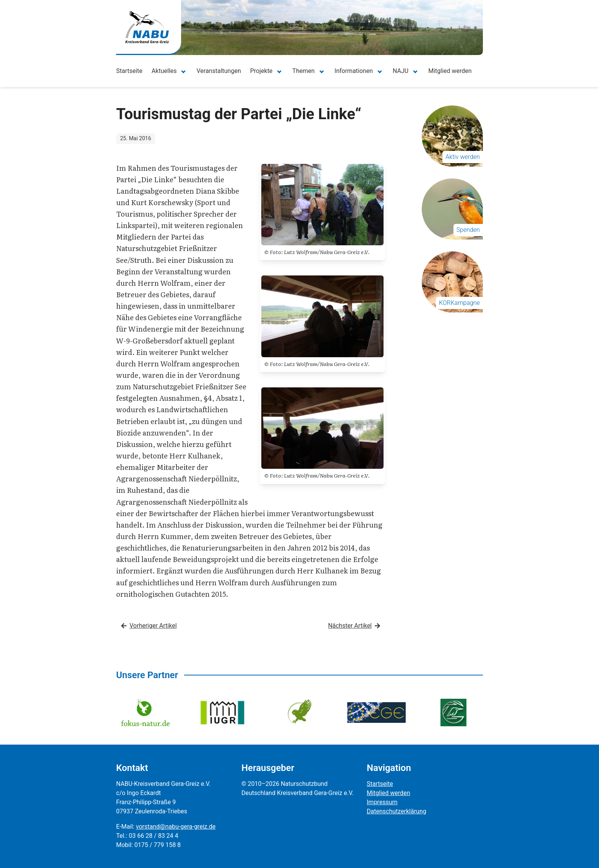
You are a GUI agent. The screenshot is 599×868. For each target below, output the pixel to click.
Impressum (382, 802)
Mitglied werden (450, 71)
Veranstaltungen (219, 71)
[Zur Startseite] (147, 27)
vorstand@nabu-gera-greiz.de (176, 827)
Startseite (129, 71)
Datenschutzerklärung (397, 811)
